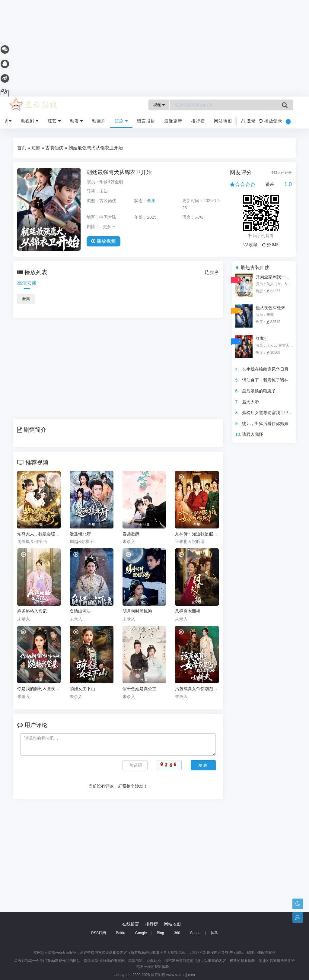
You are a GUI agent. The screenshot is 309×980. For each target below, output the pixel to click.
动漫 (77, 121)
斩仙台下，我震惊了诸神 (265, 380)
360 (177, 933)
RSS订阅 (99, 933)
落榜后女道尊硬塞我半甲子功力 (272, 413)
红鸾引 (262, 338)
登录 (249, 121)
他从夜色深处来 (270, 308)
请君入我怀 (253, 434)
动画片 (99, 121)
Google (141, 933)
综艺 (54, 121)
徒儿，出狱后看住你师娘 (265, 423)
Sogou (195, 933)
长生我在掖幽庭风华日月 (265, 369)
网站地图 (223, 121)
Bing (161, 933)
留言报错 (146, 121)
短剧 (121, 121)
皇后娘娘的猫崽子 (259, 391)
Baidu (121, 933)
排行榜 (198, 121)
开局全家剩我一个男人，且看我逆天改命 (274, 277)
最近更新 (173, 121)
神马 (214, 933)
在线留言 (131, 924)
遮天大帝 (250, 402)
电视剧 (30, 121)
